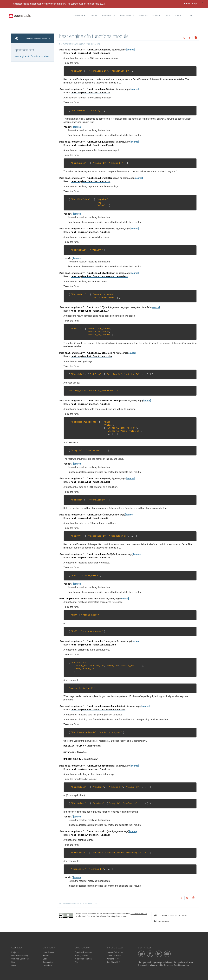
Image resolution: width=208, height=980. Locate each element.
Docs (167, 15)
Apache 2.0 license (185, 962)
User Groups (48, 952)
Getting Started (81, 956)
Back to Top (190, 3)
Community (109, 15)
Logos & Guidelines (115, 952)
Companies (48, 962)
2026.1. (103, 4)
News (14, 966)
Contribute (48, 966)
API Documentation (83, 959)
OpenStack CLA (113, 962)
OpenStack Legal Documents (115, 916)
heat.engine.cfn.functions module (32, 56)
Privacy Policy (112, 959)
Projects (15, 952)
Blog (13, 962)
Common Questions (20, 959)
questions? (161, 921)
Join (178, 15)
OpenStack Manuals (83, 952)
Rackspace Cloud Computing (176, 965)
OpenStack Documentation (38, 38)
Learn (156, 15)
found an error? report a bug (170, 915)
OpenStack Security (20, 956)
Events (143, 15)
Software (79, 15)
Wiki (77, 962)
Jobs (45, 959)
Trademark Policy (114, 956)
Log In (189, 15)
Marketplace (127, 15)
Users (94, 15)
